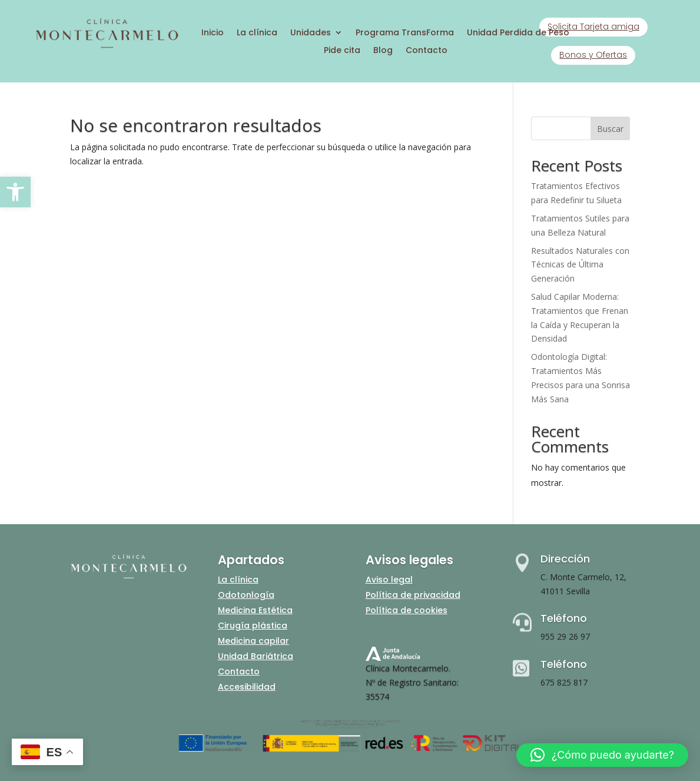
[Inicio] (106, 46)
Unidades (311, 33)
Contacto (427, 51)
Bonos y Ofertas (593, 55)
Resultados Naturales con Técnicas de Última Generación (580, 265)
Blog (383, 51)
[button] (15, 192)
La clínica (257, 33)
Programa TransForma (405, 33)
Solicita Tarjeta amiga (593, 27)
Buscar (610, 129)
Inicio (213, 33)
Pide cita (342, 51)
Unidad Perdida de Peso (518, 33)
